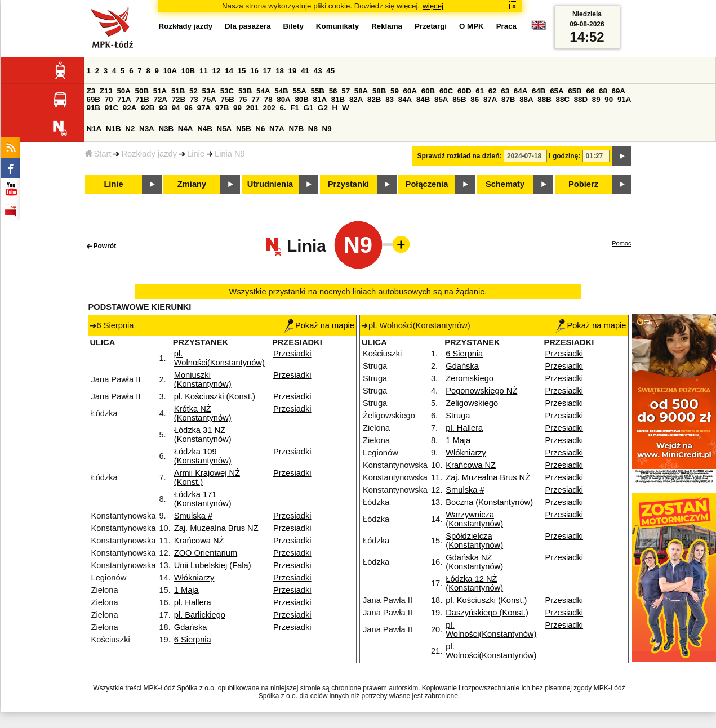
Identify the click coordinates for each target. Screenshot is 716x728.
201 (252, 108)
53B (245, 91)
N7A (277, 129)
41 (305, 71)
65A (557, 91)
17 (267, 71)
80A (283, 99)
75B (228, 99)
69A (619, 91)
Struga (458, 416)
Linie (196, 154)
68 (603, 91)
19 (293, 71)
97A (204, 108)
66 (590, 91)
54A (263, 91)
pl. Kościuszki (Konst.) (215, 396)
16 (254, 71)
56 (333, 91)
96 (188, 108)
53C (227, 91)
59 (395, 91)
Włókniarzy (194, 578)
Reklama (387, 26)
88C (563, 99)
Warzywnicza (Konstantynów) (474, 519)
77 (255, 99)
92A (130, 108)
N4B (205, 129)
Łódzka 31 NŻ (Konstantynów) (203, 435)
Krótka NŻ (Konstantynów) (203, 413)
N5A (224, 129)
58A (361, 91)
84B (423, 99)
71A (124, 99)
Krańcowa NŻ (199, 541)
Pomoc (621, 243)
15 (242, 71)
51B (178, 91)
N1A (94, 129)
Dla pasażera (248, 26)
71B (142, 99)
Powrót (105, 246)
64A (521, 91)
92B (148, 108)
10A (170, 71)
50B (142, 91)
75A (209, 99)
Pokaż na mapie (319, 325)
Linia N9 (230, 154)
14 (229, 71)
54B (281, 91)
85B (459, 99)
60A (410, 91)
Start (98, 154)
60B (428, 91)
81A (320, 99)
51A (160, 91)
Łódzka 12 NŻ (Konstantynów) (474, 583)
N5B (244, 129)
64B (539, 91)
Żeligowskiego (472, 403)
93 (163, 108)
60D (464, 91)
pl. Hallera (193, 602)
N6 (260, 129)
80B (301, 99)
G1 (309, 108)
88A (526, 99)
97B (222, 108)
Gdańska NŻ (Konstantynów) (474, 562)
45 (330, 71)
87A (490, 99)
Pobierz (583, 184)
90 (609, 99)
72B (179, 99)
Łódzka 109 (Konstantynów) (203, 456)
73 (194, 99)
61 (480, 91)
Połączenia (427, 184)
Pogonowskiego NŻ (481, 391)
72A (161, 99)
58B (379, 91)
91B (94, 108)
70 (109, 99)
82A (356, 99)
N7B (296, 129)
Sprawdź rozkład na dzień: (460, 156)
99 (237, 108)
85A (441, 99)
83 (390, 99)
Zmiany (192, 184)
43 (318, 71)
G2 (323, 108)
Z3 (91, 91)
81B (338, 99)
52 (194, 91)
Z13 (106, 91)
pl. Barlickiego (200, 615)
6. (283, 108)
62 (493, 91)
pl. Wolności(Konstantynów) (219, 358)
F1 (295, 108)
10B (188, 71)
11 (204, 71)
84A (405, 99)
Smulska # (193, 516)
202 (269, 108)
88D (581, 99)
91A (624, 99)
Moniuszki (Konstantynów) (203, 379)
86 (475, 99)
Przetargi (431, 26)
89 (596, 99)
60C (446, 91)
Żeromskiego (470, 378)
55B (318, 91)
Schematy (505, 184)
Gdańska (191, 627)
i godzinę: (564, 156)
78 (268, 99)
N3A (147, 129)
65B (575, 91)
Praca (506, 26)
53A (209, 91)
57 (346, 91)
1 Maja (186, 590)
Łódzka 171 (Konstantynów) (203, 499)
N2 (130, 129)
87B (508, 99)
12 (216, 71)
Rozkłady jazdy (149, 154)
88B (544, 99)
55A (299, 91)
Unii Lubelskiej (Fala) (213, 565)
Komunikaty (337, 26)
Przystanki (348, 184)
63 (505, 91)
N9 (327, 129)
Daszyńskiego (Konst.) (487, 613)
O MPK (472, 26)
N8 (313, 129)
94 (176, 108)
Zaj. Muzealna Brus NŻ (216, 528)
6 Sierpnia (193, 640)
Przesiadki (292, 354)
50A (123, 91)
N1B (114, 129)
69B (94, 99)
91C (112, 108)
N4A (186, 129)
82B (374, 99)
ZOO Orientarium (206, 553)
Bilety (293, 26)
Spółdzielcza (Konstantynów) (474, 541)
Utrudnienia (270, 184)
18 (280, 71)
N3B (166, 129)
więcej (433, 6)
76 (243, 99)
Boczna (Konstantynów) (489, 502)
